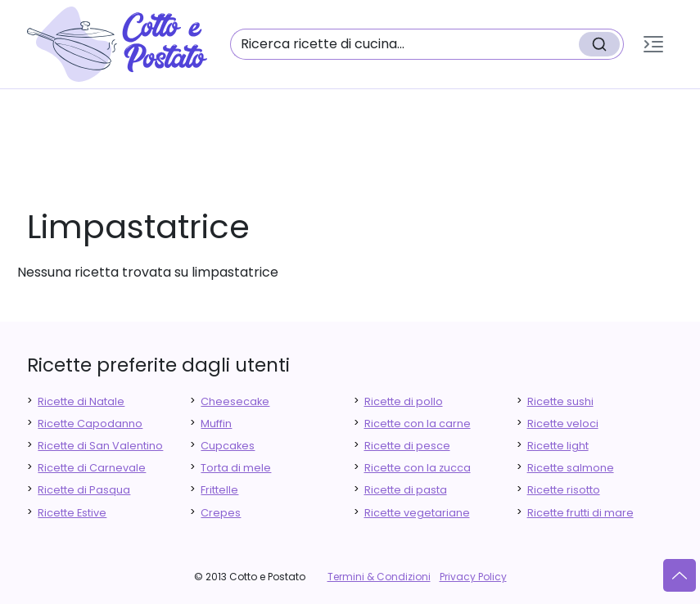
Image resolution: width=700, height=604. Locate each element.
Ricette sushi (560, 401)
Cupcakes (228, 446)
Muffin (216, 424)
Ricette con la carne (418, 424)
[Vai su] (680, 575)
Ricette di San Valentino (100, 446)
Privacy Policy (473, 577)
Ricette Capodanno (90, 424)
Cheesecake (235, 401)
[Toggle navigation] (653, 44)
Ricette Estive (72, 513)
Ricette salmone (571, 468)
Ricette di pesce (407, 446)
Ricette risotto (564, 490)
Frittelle (219, 490)
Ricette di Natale (81, 401)
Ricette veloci (563, 424)
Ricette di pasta (406, 490)
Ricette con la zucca (418, 468)
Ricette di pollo (404, 401)
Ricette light (558, 446)
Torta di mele (236, 468)
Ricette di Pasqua (84, 490)
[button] (653, 44)
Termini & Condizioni (379, 577)
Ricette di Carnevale (92, 468)
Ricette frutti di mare (580, 513)
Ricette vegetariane (417, 513)
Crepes (221, 513)
